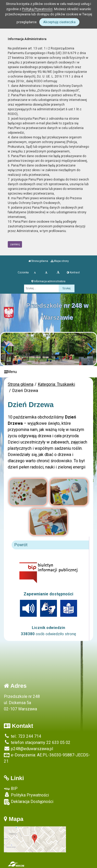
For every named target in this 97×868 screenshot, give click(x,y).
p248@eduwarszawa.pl (28, 749)
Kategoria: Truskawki (56, 384)
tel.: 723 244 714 (23, 736)
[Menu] (48, 372)
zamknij (15, 244)
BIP (11, 789)
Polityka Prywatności (26, 795)
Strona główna (38, 261)
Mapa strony (60, 261)
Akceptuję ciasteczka (59, 22)
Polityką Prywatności (37, 9)
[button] (90, 349)
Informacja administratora (48, 281)
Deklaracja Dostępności (29, 802)
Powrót (21, 545)
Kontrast (73, 272)
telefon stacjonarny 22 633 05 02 (37, 742)
